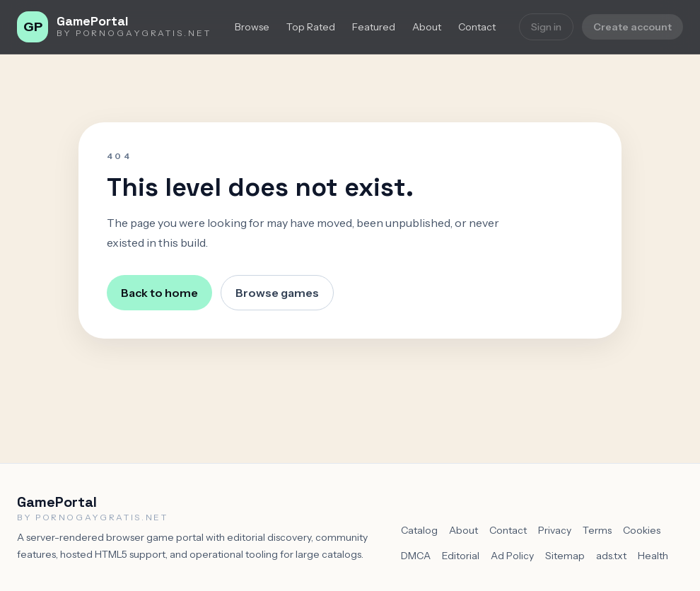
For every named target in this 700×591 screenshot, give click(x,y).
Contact (477, 27)
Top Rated (311, 27)
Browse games (277, 293)
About (427, 27)
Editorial (461, 556)
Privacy (555, 530)
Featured (374, 27)
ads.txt (611, 556)
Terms (597, 530)
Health (653, 556)
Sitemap (565, 556)
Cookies (642, 530)
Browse (252, 27)
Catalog (419, 530)
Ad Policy (512, 556)
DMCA (416, 556)
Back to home (159, 293)
